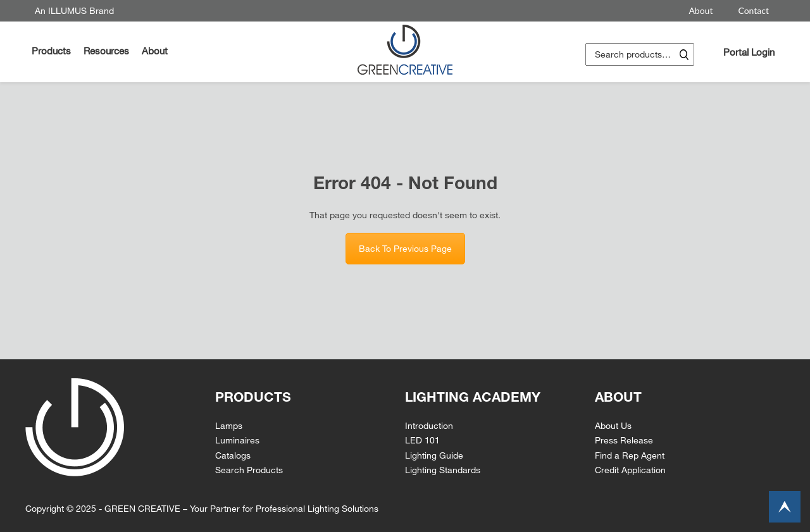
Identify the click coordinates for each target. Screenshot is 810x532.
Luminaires (237, 440)
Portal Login (749, 52)
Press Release (624, 440)
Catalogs (233, 455)
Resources (106, 51)
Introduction (429, 425)
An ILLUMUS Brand (74, 10)
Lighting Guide (434, 455)
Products (51, 51)
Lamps (229, 425)
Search (684, 54)
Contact (753, 10)
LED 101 (422, 440)
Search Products (249, 470)
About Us (613, 425)
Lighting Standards (443, 470)
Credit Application (630, 470)
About (701, 10)
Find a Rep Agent (630, 455)
